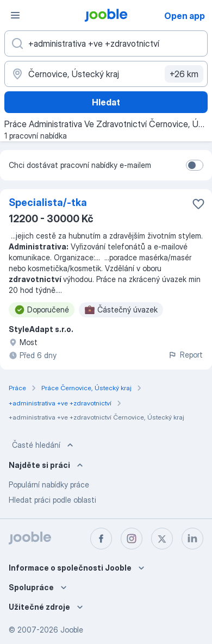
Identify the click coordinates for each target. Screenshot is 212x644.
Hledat (106, 102)
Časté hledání (44, 445)
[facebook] (101, 539)
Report (185, 355)
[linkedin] (192, 539)
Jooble (72, 630)
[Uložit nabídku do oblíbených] (198, 204)
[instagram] (132, 539)
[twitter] (162, 539)
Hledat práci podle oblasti (52, 500)
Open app (185, 16)
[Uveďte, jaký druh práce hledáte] (106, 43)
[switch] (195, 165)
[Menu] (15, 15)
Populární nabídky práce (49, 484)
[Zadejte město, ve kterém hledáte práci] (106, 74)
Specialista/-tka (48, 202)
